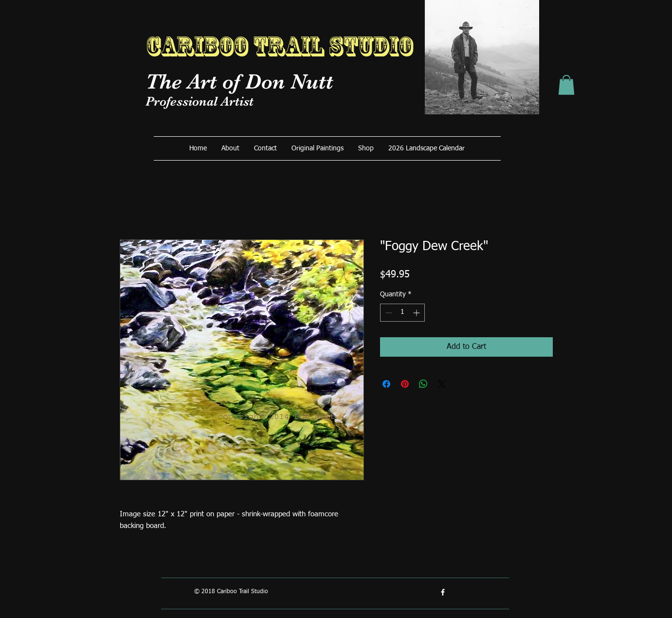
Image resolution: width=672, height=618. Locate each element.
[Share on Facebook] (386, 384)
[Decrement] (388, 313)
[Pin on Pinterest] (405, 384)
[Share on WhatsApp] (423, 384)
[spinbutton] (402, 313)
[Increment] (417, 313)
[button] (566, 85)
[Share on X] (442, 384)
